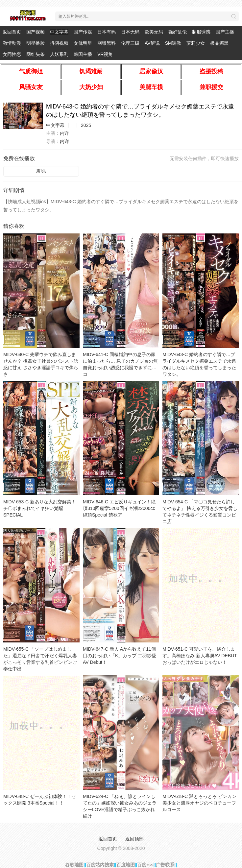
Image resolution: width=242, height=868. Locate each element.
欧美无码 (154, 32)
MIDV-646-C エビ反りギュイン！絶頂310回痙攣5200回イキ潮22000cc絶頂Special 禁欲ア (119, 508)
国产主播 (225, 32)
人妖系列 (59, 54)
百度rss (145, 865)
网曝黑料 (107, 43)
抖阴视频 (59, 43)
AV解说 (152, 43)
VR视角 (105, 54)
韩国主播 (83, 54)
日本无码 (130, 32)
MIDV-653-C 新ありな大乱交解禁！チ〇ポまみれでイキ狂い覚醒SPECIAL (40, 508)
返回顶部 (134, 839)
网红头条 (36, 54)
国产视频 (36, 32)
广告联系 (165, 865)
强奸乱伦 (178, 32)
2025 (86, 125)
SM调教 (173, 43)
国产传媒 (83, 32)
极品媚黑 (219, 43)
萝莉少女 (196, 43)
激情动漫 (12, 43)
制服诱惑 (201, 32)
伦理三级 (130, 43)
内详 (64, 133)
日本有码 (107, 32)
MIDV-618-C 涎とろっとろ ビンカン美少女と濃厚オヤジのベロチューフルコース (199, 803)
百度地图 (126, 865)
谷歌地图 (74, 865)
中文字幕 (59, 32)
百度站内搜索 (100, 865)
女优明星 (83, 43)
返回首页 (12, 32)
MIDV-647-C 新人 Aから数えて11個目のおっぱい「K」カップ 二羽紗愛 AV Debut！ (120, 656)
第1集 (41, 171)
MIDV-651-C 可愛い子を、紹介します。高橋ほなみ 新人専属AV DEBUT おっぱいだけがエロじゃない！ (200, 656)
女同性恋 (12, 54)
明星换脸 (36, 43)
